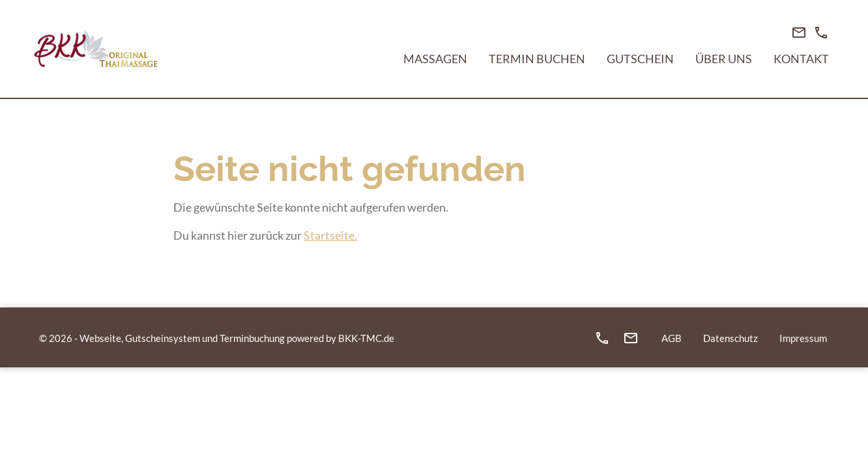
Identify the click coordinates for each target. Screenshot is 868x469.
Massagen (435, 59)
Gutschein (640, 59)
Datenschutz (731, 338)
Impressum (803, 338)
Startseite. (330, 235)
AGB (672, 338)
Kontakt (801, 59)
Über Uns (724, 59)
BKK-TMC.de (366, 338)
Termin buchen (537, 59)
